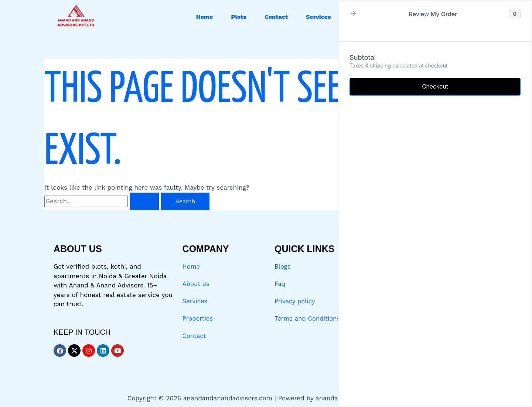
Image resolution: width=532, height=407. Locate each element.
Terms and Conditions (308, 318)
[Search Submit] (144, 201)
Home (205, 17)
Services (318, 17)
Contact (276, 17)
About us (196, 284)
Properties (198, 318)
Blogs (283, 266)
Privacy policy (295, 301)
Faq (280, 284)
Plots (239, 17)
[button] (320, 17)
